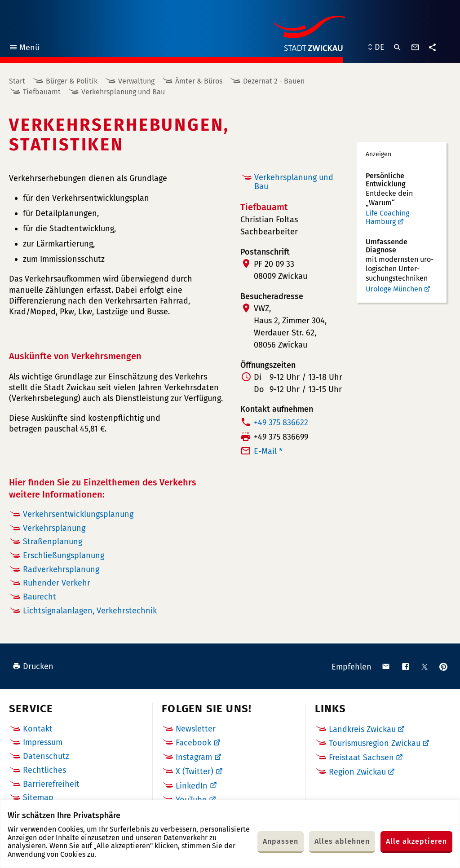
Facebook (193, 743)
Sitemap (38, 798)
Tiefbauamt (42, 92)
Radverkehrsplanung (61, 569)
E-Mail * (268, 451)
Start (17, 81)
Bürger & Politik (72, 81)
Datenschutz (46, 756)
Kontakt (38, 729)
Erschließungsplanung (64, 555)
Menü (24, 49)
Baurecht (40, 597)
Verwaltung (136, 81)
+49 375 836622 (281, 423)
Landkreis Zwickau (362, 729)
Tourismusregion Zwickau (375, 743)
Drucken (33, 666)
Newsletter (196, 729)
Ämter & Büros (199, 81)
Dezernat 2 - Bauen (274, 81)
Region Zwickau (357, 772)
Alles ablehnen (342, 841)
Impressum (43, 742)
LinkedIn (192, 786)
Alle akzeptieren (416, 841)
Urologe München (394, 289)
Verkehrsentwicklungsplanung (78, 514)
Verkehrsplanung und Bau (123, 92)
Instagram (194, 757)
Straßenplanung (53, 542)
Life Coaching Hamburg (387, 218)
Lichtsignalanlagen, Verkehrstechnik (90, 611)
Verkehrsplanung (54, 528)
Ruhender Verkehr (57, 583)
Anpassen (281, 841)
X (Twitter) (195, 771)
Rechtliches (44, 770)
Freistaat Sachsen (361, 758)
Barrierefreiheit (51, 784)
